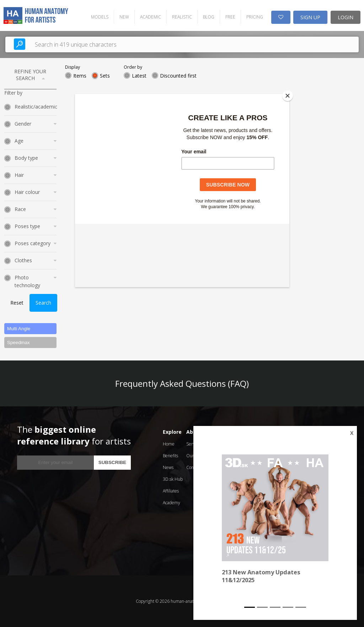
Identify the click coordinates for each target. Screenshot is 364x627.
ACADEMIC (151, 17)
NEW (124, 17)
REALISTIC (182, 17)
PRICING (255, 17)
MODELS (100, 17)
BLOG (209, 17)
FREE (230, 17)
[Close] (288, 96)
